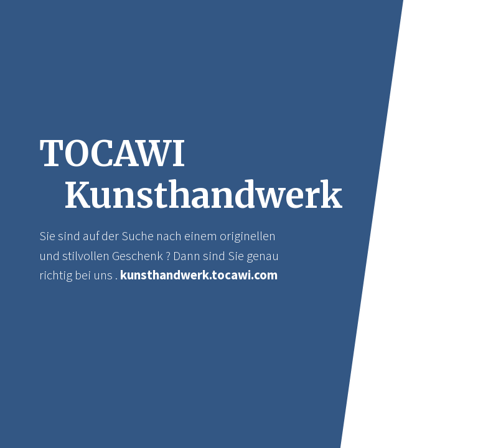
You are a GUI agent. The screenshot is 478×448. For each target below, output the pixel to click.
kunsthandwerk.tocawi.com (199, 275)
